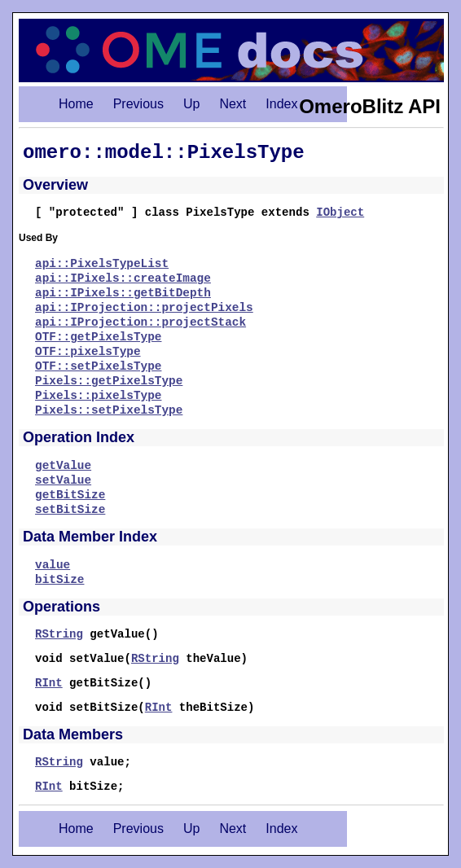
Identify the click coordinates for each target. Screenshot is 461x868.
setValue (63, 480)
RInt (49, 683)
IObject (340, 213)
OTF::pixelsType (88, 352)
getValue (63, 466)
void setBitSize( (90, 708)
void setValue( (83, 659)
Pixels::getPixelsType (109, 381)
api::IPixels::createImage (123, 278)
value (53, 565)
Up (191, 104)
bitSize (59, 580)
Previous (138, 104)
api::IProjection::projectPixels (144, 308)
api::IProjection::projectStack (140, 322)
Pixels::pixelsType (98, 396)
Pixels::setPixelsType (109, 410)
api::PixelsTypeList (102, 264)
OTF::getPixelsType (98, 337)
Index (281, 104)
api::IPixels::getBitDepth (123, 293)
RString (59, 634)
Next (233, 104)
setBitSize (70, 510)
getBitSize (70, 495)
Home (76, 104)
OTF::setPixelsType (98, 366)
